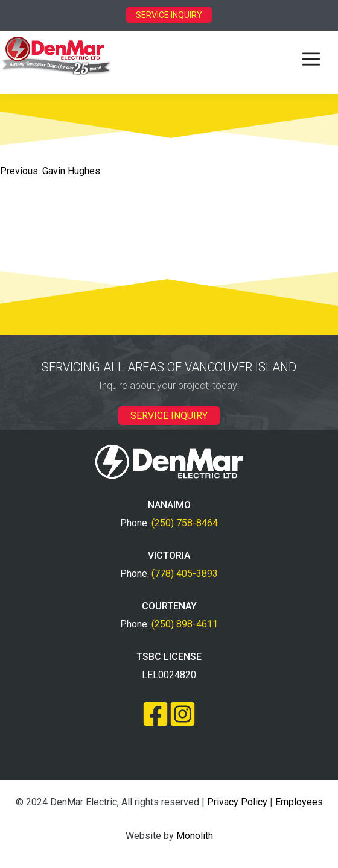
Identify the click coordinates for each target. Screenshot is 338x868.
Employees (299, 802)
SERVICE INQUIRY (169, 15)
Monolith (195, 836)
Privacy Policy (237, 802)
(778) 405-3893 (185, 574)
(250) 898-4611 (185, 624)
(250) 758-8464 (185, 523)
